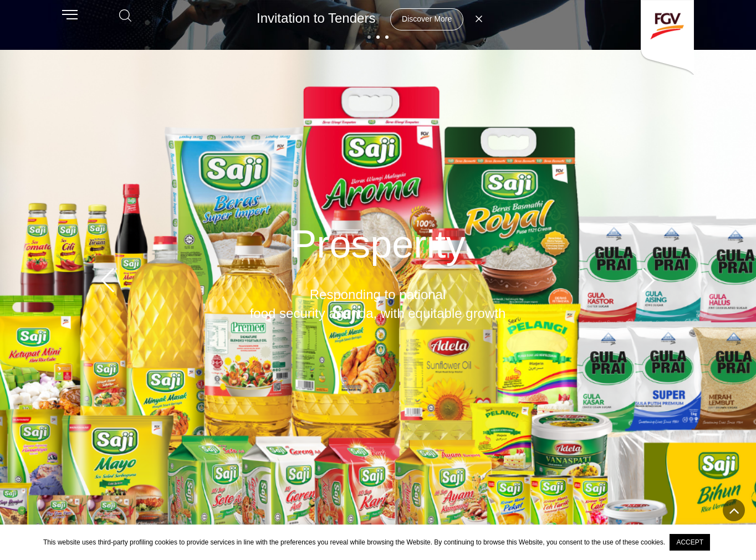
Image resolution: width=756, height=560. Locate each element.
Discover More (427, 19)
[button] (369, 37)
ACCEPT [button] (690, 542)
